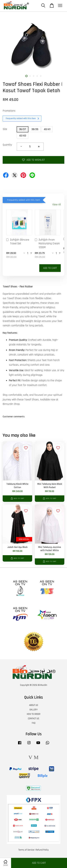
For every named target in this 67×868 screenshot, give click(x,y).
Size (5, 129)
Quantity (7, 145)
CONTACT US (33, 719)
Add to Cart (50, 268)
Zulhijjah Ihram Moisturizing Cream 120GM (47, 244)
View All (57, 205)
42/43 (23, 136)
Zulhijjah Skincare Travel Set (18, 242)
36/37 (23, 129)
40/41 (47, 129)
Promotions (9, 111)
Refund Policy (42, 850)
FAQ (34, 723)
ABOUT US (34, 705)
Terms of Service (26, 850)
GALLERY (34, 710)
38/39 (35, 129)
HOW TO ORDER (34, 714)
